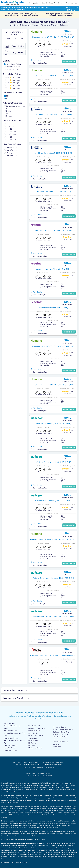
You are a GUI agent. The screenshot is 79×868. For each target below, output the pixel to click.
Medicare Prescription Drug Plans (53, 762)
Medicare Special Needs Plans (52, 765)
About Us (27, 768)
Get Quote (33, 3)
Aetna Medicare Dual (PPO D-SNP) (53, 308)
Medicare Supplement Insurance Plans (28, 765)
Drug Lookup (14, 53)
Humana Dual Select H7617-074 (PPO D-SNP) (53, 76)
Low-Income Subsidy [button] (16, 698)
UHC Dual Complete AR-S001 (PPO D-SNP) (53, 153)
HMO (8, 98)
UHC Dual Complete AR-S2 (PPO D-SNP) (53, 192)
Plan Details (37, 60)
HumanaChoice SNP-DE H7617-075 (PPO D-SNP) (53, 37)
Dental (9, 111)
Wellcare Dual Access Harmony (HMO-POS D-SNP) (53, 578)
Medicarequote (12, 2)
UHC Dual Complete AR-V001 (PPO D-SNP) (53, 114)
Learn (61, 3)
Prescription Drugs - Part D (16, 107)
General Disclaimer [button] (15, 690)
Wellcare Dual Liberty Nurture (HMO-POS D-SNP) (53, 617)
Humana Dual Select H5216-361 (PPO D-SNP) (53, 385)
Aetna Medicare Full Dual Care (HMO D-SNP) (53, 230)
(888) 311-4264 (71, 8)
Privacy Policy (50, 768)
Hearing (9, 116)
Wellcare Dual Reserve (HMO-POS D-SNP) (53, 501)
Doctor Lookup (15, 46)
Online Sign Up (69, 62)
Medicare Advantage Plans (31, 762)
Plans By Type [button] (47, 3)
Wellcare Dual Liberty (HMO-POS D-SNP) (53, 423)
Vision (9, 114)
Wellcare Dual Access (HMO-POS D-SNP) (53, 462)
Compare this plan (40, 63)
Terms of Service (38, 768)
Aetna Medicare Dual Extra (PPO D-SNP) (53, 269)
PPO (8, 96)
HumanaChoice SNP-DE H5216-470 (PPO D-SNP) (53, 346)
